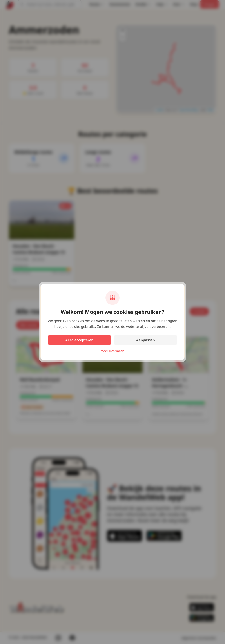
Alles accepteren (79, 340)
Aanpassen (146, 340)
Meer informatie (113, 351)
